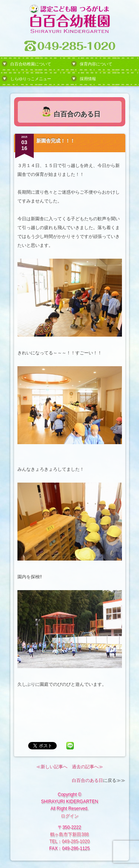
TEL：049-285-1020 (69, 841)
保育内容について (96, 64)
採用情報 (88, 79)
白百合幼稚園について (31, 64)
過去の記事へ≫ (87, 767)
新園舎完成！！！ (56, 141)
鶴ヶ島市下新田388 (69, 834)
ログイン (70, 816)
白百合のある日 (87, 780)
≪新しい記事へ (52, 767)
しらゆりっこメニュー (31, 79)
